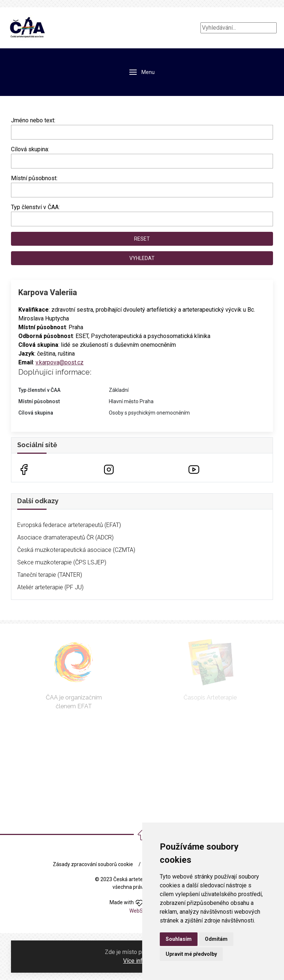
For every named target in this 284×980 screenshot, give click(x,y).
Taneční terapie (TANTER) (50, 575)
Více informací (141, 961)
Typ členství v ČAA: (35, 207)
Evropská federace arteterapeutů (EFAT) (69, 525)
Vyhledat (142, 258)
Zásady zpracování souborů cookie (93, 864)
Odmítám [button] (216, 939)
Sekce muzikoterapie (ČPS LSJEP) (62, 562)
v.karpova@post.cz (60, 362)
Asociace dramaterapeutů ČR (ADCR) (65, 537)
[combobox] (142, 161)
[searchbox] (15, 160)
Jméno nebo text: (33, 120)
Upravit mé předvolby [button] (191, 954)
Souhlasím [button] (179, 939)
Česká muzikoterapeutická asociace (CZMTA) (76, 550)
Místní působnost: (34, 178)
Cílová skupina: (30, 149)
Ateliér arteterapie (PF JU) (50, 587)
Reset (142, 239)
